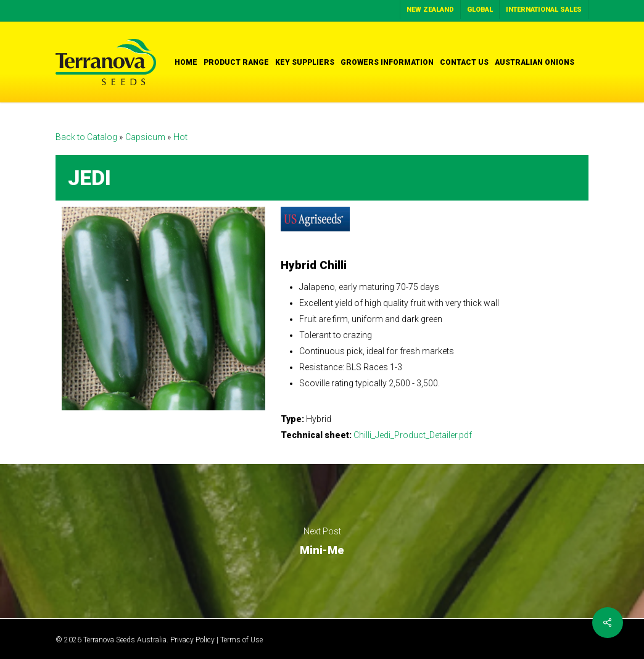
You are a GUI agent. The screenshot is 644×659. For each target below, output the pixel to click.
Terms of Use (241, 640)
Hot (180, 137)
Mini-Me (322, 541)
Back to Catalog (87, 137)
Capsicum (146, 137)
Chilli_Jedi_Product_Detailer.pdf (413, 435)
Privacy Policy (192, 640)
